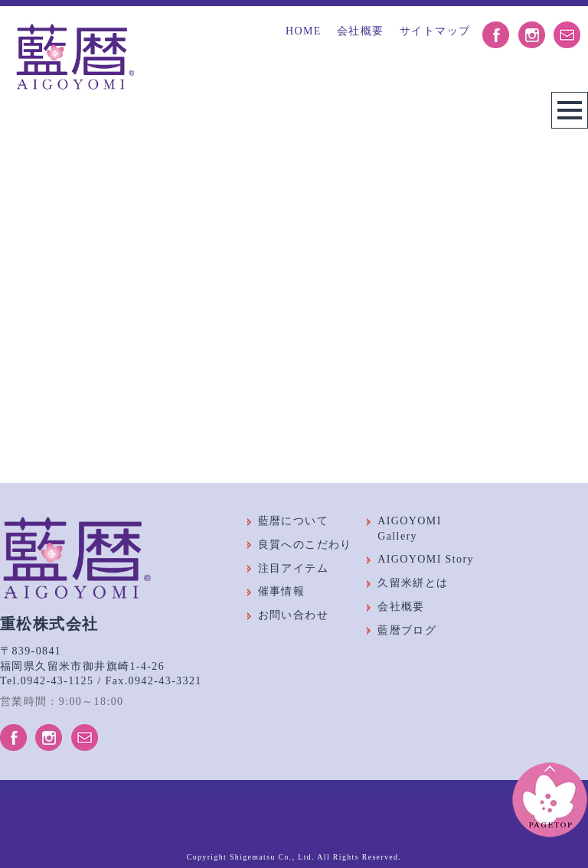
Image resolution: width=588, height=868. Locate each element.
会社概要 (361, 31)
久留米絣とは (413, 583)
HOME (304, 31)
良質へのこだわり (305, 545)
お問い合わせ (293, 615)
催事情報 (282, 591)
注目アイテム (293, 568)
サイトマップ (435, 31)
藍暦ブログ (407, 630)
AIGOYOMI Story (426, 559)
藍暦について (293, 521)
